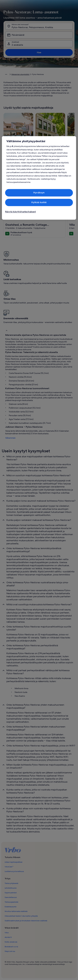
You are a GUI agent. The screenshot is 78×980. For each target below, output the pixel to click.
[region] (39, 178)
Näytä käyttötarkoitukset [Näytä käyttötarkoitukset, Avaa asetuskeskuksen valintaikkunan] (20, 212)
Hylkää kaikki (39, 202)
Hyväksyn (39, 193)
